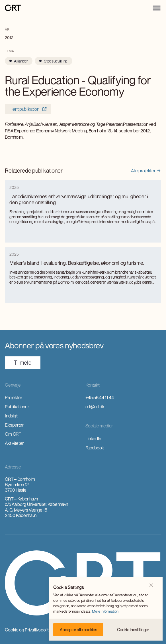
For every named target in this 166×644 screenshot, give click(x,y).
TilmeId (23, 363)
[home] (13, 8)
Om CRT (13, 434)
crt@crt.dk (95, 407)
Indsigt (11, 416)
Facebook (95, 448)
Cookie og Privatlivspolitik (28, 630)
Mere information (105, 611)
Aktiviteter (14, 443)
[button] (157, 8)
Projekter (13, 397)
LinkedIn (93, 439)
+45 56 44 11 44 (100, 397)
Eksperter (14, 425)
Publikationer (17, 407)
